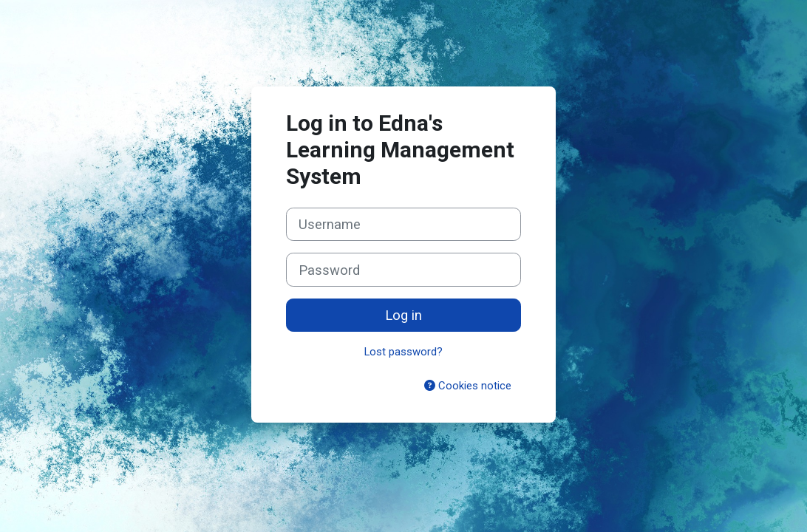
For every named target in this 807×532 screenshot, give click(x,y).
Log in (403, 315)
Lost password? (403, 352)
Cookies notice (468, 386)
